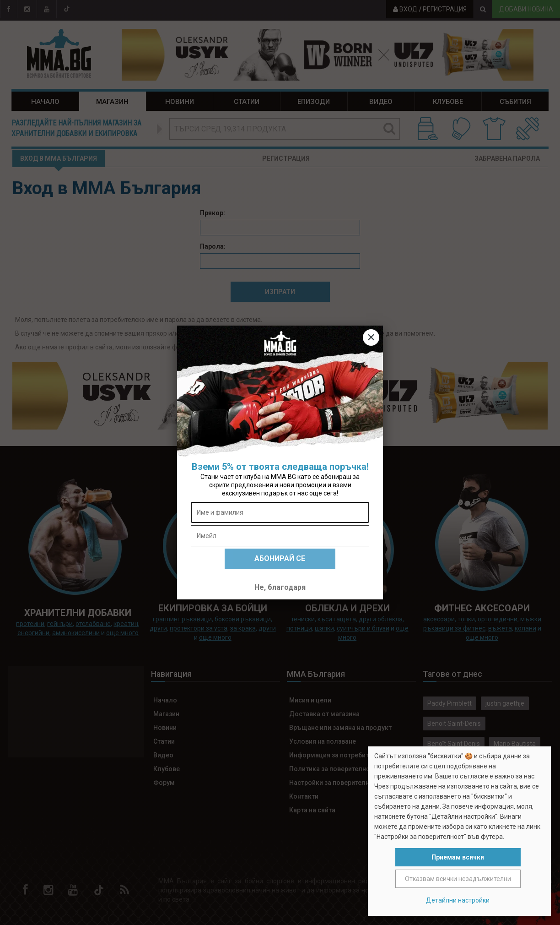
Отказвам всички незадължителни (458, 879)
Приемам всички (458, 857)
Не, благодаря (280, 587)
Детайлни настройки (458, 900)
